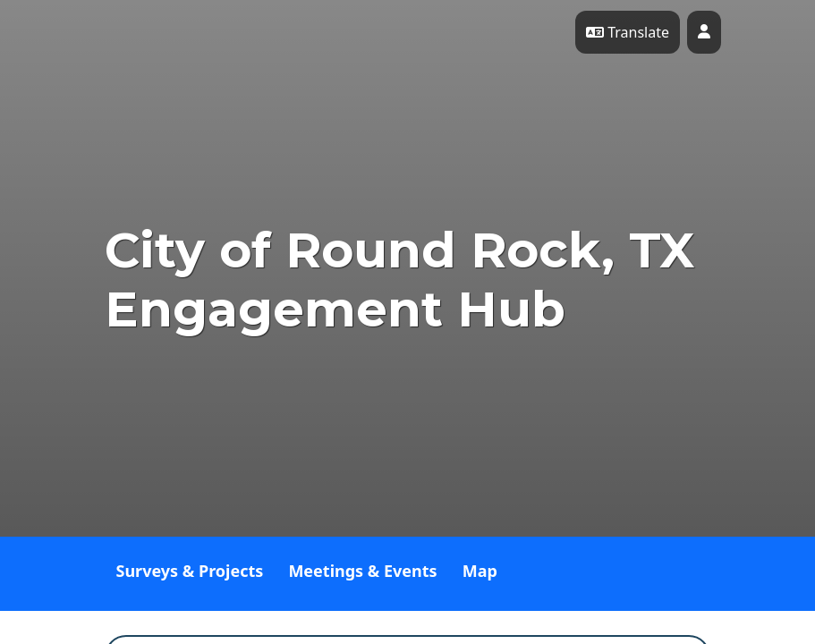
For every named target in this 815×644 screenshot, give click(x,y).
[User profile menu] (704, 32)
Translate (628, 32)
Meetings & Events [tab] (362, 571)
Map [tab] (480, 571)
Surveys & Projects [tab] (190, 571)
